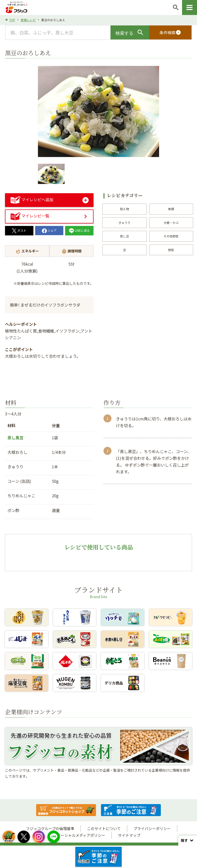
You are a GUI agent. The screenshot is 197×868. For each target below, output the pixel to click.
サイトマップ (129, 835)
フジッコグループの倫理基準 (50, 828)
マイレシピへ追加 (32, 199)
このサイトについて (104, 828)
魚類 (171, 209)
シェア (49, 230)
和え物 (124, 209)
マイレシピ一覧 (30, 216)
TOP (12, 20)
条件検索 (170, 32)
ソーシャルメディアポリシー (81, 835)
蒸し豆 (124, 236)
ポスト (19, 230)
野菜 (171, 250)
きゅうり (124, 223)
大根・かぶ (171, 223)
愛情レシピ (28, 20)
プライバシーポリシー (152, 828)
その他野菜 (171, 236)
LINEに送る (79, 230)
